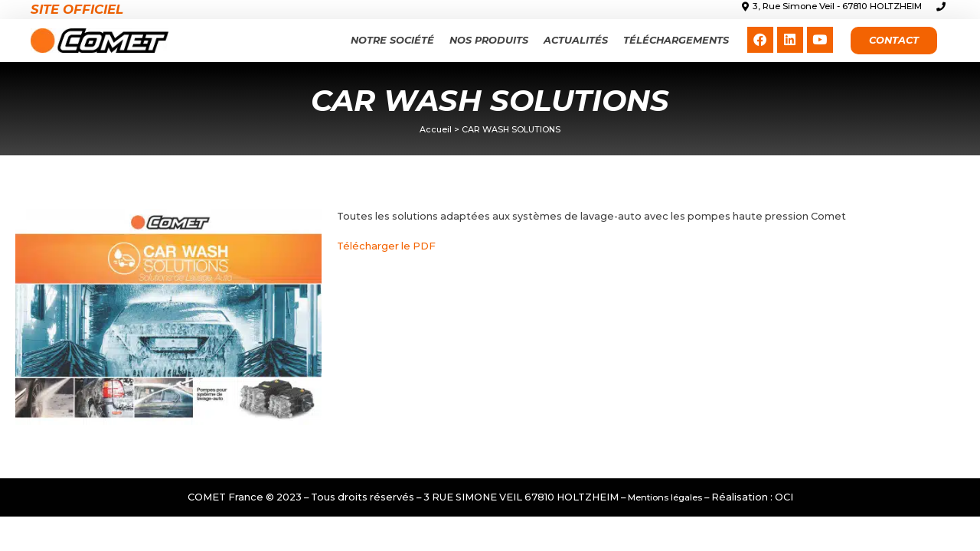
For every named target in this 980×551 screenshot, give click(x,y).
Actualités (576, 40)
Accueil (436, 129)
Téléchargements (676, 40)
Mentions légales (665, 497)
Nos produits (489, 40)
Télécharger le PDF (386, 246)
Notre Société (392, 40)
